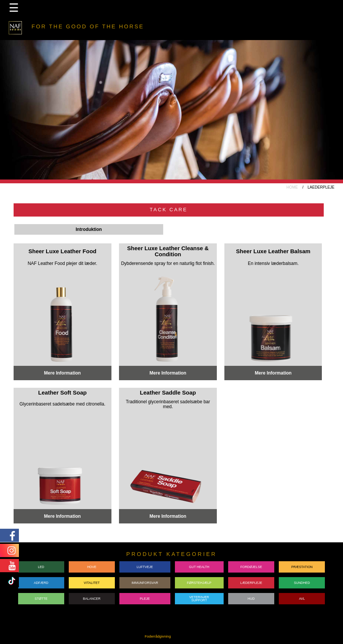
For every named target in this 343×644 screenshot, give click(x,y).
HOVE (92, 567)
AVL (302, 599)
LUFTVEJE (145, 567)
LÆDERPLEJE (251, 583)
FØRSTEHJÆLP (199, 583)
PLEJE (145, 599)
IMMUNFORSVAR (145, 583)
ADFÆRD (41, 583)
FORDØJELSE (251, 567)
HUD (251, 599)
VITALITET (92, 583)
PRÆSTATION (302, 567)
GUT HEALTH (199, 567)
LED (41, 567)
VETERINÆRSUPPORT (199, 599)
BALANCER (92, 599)
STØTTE (41, 599)
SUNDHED (302, 583)
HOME (292, 187)
